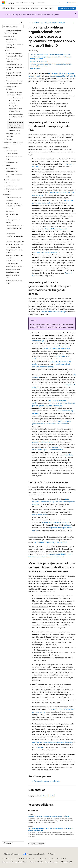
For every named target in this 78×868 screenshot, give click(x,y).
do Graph (67, 525)
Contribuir (52, 859)
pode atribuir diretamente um (43, 442)
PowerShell (55, 447)
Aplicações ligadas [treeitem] (15, 130)
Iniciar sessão (71, 3)
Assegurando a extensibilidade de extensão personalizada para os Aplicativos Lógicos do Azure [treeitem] (15, 238)
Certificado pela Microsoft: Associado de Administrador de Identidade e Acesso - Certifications (51, 829)
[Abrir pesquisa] (64, 3)
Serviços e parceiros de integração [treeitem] (13, 221)
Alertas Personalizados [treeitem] (13, 272)
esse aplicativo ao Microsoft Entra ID (62, 76)
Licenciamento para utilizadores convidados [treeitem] (13, 216)
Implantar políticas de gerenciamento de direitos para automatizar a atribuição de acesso (51, 58)
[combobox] (13, 27)
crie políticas (69, 455)
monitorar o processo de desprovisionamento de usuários (53, 742)
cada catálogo (62, 346)
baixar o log (42, 747)
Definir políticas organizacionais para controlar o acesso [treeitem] (15, 108)
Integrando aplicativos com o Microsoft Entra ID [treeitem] (16, 117)
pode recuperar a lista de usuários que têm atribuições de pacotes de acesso (53, 502)
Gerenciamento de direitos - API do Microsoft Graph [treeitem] (14, 268)
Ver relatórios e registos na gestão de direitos (51, 542)
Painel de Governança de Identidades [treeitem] (13, 199)
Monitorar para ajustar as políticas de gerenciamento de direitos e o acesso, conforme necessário (51, 65)
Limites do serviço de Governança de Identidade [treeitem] (14, 204)
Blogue (42, 859)
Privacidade (61, 859)
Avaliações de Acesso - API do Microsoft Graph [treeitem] (14, 262)
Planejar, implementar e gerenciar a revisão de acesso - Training (49, 816)
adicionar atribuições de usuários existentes (48, 450)
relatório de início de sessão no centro (55, 522)
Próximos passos (35, 68)
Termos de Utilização (36, 862)
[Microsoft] (4, 3)
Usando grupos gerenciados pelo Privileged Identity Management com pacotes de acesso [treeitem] (14, 248)
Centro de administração (67, 8)
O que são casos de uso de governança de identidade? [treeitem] (14, 55)
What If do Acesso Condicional (56, 229)
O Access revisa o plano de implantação (46, 781)
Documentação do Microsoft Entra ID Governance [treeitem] (13, 32)
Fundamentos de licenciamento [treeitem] (11, 210)
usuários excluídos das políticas (45, 252)
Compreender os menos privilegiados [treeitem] (13, 60)
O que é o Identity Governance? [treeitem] (11, 40)
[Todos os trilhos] (30, 22)
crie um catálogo (38, 341)
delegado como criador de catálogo (53, 311)
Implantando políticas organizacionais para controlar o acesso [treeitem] (16, 125)
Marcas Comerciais (51, 862)
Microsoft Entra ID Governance (55, 22)
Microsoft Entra (38, 22)
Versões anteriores (32, 859)
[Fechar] (21, 22)
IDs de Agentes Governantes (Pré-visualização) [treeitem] (15, 46)
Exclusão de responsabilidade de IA (13, 859)
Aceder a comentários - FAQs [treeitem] (13, 276)
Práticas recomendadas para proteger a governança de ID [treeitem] (14, 228)
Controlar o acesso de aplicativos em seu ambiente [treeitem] (16, 100)
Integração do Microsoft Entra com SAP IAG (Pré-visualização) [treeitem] (13, 75)
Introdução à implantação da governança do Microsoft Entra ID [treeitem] (15, 67)
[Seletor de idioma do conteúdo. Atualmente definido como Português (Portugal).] (11, 854)
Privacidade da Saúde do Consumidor (14, 862)
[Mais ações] (74, 22)
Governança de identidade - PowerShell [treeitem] (14, 257)
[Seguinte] (60, 3)
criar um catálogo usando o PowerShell (56, 348)
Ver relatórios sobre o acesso (39, 61)
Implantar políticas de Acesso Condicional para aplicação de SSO (50, 54)
